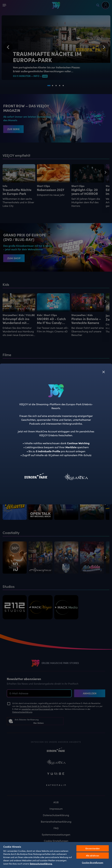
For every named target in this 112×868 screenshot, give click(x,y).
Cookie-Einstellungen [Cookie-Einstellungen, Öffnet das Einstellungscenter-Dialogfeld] (93, 862)
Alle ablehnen (93, 855)
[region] (56, 855)
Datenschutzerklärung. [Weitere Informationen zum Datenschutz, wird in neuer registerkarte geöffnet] (41, 863)
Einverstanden (93, 848)
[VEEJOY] (56, 391)
